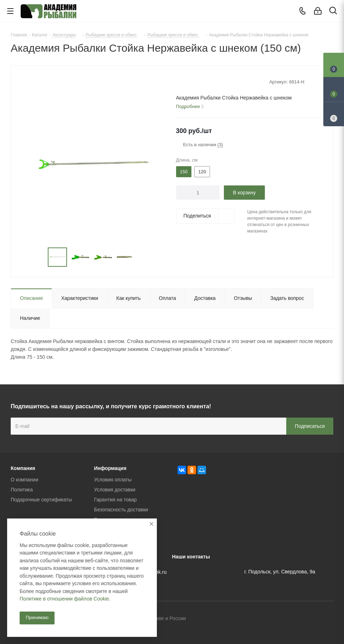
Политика (22, 490)
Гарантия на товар (115, 500)
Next (143, 257)
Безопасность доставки (121, 510)
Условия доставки (115, 490)
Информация (110, 468)
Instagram (328, 619)
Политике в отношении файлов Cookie (64, 599)
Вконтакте (292, 619)
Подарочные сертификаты (41, 500)
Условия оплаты (113, 480)
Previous (39, 257)
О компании (24, 480)
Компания (23, 468)
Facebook (310, 619)
